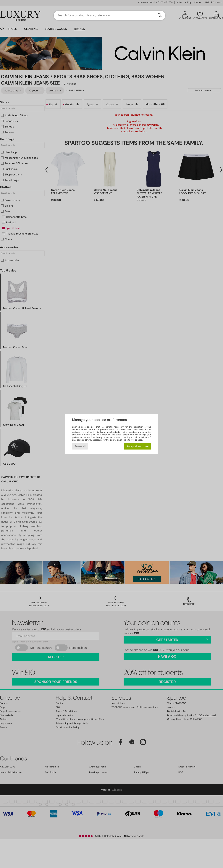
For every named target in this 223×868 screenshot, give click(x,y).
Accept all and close (138, 446)
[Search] (160, 15)
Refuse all (80, 446)
